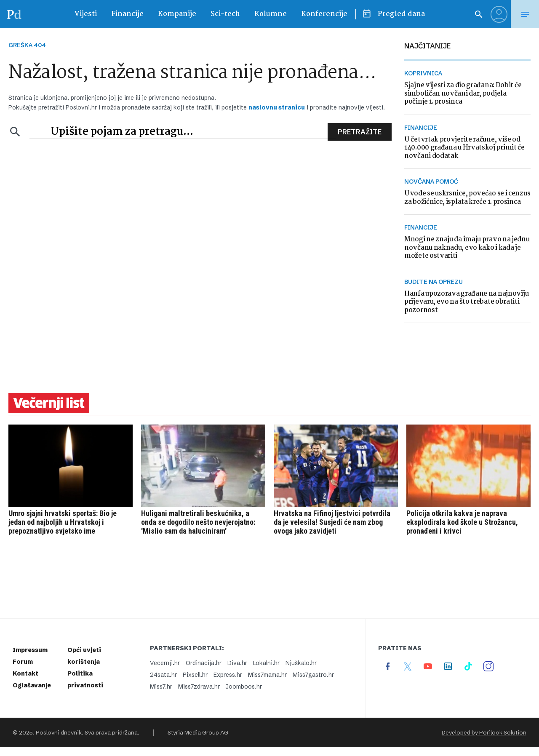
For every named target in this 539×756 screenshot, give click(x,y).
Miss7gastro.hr (313, 675)
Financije (127, 14)
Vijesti (85, 14)
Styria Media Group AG (198, 732)
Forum (23, 662)
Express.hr (228, 675)
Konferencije (324, 14)
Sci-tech (225, 14)
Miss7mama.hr (267, 675)
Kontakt (25, 673)
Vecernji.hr (165, 663)
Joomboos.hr (244, 687)
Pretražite (360, 132)
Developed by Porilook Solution (484, 732)
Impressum (30, 650)
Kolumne (271, 14)
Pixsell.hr (195, 675)
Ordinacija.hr (204, 663)
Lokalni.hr (266, 663)
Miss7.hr (161, 687)
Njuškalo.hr (301, 663)
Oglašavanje (32, 685)
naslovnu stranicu (277, 107)
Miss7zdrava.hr (199, 687)
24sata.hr (163, 675)
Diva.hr (237, 663)
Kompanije (177, 14)
